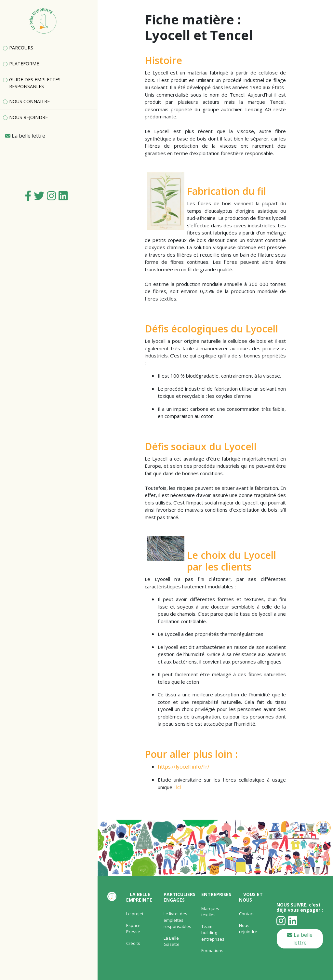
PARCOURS (21, 48)
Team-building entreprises (213, 933)
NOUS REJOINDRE (28, 117)
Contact (246, 914)
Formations (212, 950)
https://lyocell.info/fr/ (184, 767)
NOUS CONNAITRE (29, 101)
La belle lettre (300, 939)
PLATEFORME (24, 64)
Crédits (133, 943)
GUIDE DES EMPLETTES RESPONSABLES (35, 83)
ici (178, 787)
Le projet (135, 914)
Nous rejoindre (248, 929)
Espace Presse (133, 929)
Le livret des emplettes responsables (177, 920)
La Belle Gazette (172, 941)
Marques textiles (210, 912)
